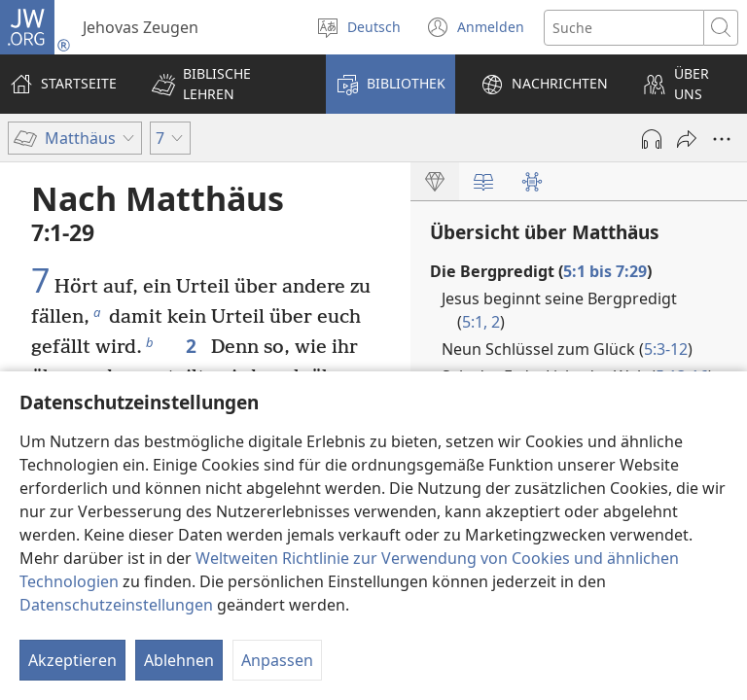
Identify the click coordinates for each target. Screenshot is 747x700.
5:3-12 (666, 349)
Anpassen (277, 660)
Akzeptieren (72, 660)
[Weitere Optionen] (722, 139)
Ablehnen (179, 660)
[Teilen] (687, 139)
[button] (226, 84)
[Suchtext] (624, 28)
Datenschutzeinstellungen (116, 605)
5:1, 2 (481, 322)
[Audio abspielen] (652, 139)
